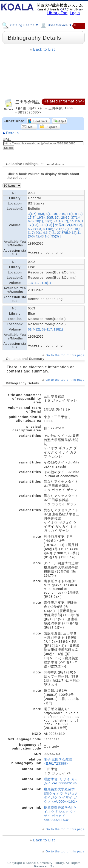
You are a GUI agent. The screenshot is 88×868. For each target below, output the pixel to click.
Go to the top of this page (65, 355)
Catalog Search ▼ (20, 25)
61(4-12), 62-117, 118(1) (45, 329)
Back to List (44, 49)
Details (12, 133)
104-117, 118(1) (39, 283)
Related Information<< (64, 101)
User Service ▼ (56, 25)
